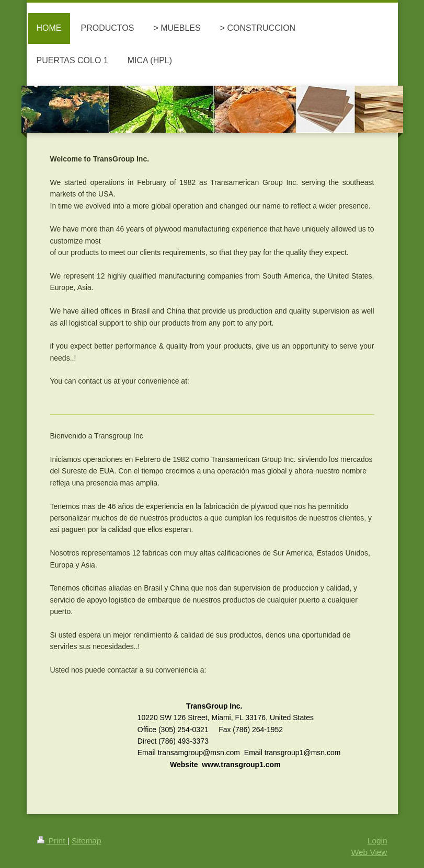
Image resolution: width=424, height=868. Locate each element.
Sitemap (86, 841)
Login (377, 841)
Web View (369, 852)
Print (52, 841)
